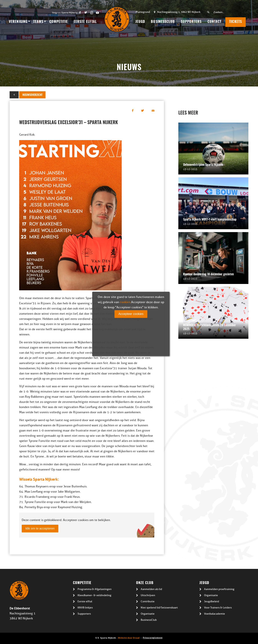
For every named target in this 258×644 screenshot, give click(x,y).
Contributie (148, 601)
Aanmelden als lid (151, 589)
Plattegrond (143, 12)
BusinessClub (149, 620)
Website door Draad (129, 638)
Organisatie (148, 614)
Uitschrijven (148, 595)
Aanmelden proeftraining (219, 589)
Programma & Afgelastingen (95, 589)
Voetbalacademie (215, 614)
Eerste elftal (85, 601)
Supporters (84, 614)
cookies (125, 302)
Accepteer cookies (131, 314)
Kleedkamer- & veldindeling (94, 595)
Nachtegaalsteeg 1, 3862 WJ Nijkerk (179, 12)
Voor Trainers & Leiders (218, 608)
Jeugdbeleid (212, 601)
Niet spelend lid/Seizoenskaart (159, 608)
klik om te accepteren (40, 528)
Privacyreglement (153, 637)
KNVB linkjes (85, 608)
